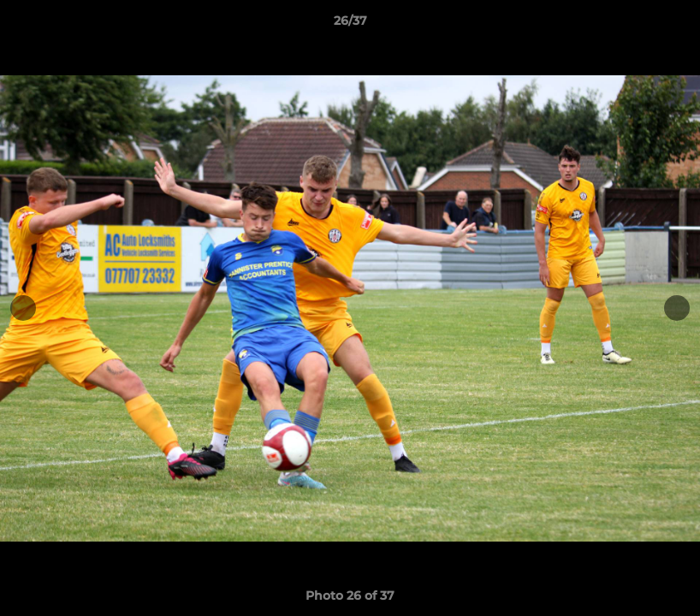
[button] (669, 25)
